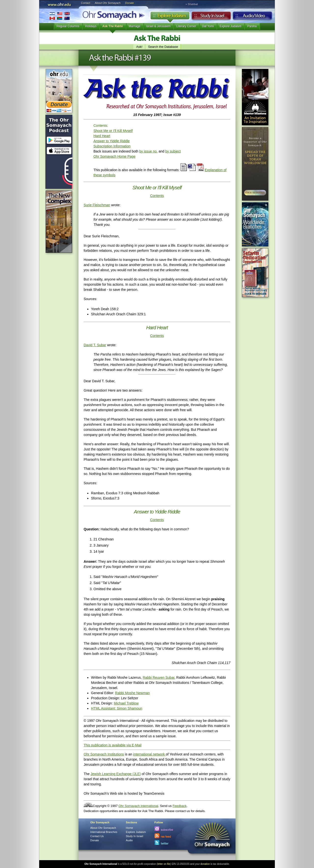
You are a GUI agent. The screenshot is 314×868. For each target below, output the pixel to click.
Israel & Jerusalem (158, 26)
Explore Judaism (170, 17)
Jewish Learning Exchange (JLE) (116, 774)
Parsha (252, 26)
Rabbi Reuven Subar (159, 677)
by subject (173, 151)
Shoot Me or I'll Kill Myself (113, 131)
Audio (253, 17)
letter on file (164, 864)
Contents (157, 196)
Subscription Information (112, 146)
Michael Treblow (126, 703)
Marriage (135, 26)
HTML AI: (104, 708)
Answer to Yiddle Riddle (112, 141)
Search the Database (163, 47)
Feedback (179, 806)
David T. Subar (95, 345)
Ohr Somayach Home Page (114, 156)
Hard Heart (102, 136)
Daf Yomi (208, 26)
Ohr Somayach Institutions (104, 754)
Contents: (101, 126)
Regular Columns (68, 26)
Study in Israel (211, 17)
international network (150, 754)
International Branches (60, 16)
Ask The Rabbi (112, 26)
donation (205, 864)
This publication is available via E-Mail (113, 745)
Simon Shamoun (130, 708)
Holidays (91, 26)
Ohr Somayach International (138, 806)
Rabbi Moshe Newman (132, 693)
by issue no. (149, 151)
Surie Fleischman (97, 205)
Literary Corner (186, 26)
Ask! (139, 47)
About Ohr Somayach (108, 3)
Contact (86, 3)
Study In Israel (134, 836)
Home (129, 828)
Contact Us (97, 836)
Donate (129, 3)
